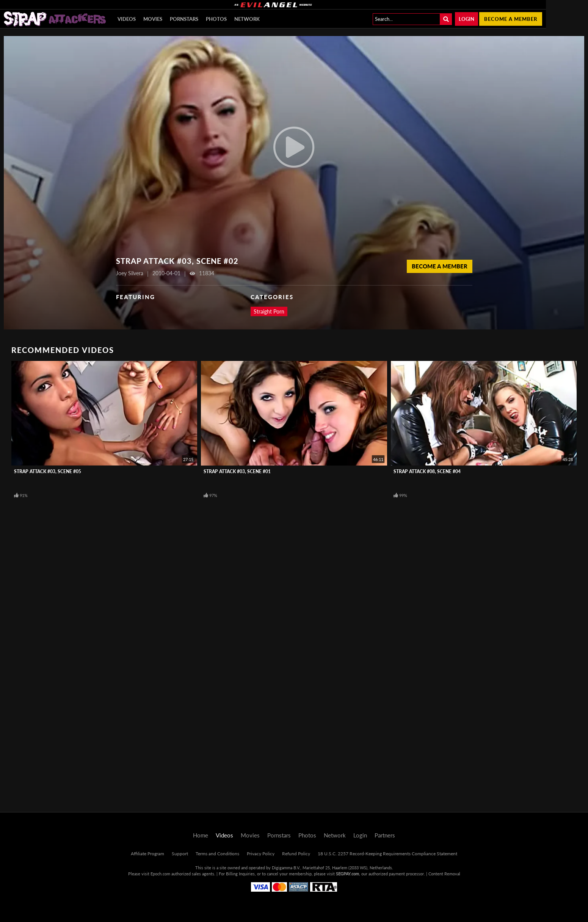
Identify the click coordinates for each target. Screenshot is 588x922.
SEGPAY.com (347, 874)
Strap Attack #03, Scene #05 (48, 471)
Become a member (511, 19)
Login (466, 19)
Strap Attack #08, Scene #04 (427, 471)
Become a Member (440, 266)
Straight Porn (269, 311)
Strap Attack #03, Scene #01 (237, 471)
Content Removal (444, 874)
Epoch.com (160, 874)
